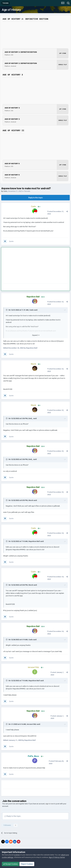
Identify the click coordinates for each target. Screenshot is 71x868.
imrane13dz (31, 724)
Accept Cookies (10, 864)
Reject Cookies (27, 864)
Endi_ (31, 418)
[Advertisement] (33, 266)
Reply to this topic (36, 198)
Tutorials (27, 191)
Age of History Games (57, 857)
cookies (17, 855)
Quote (11, 241)
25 (43, 297)
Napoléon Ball (34, 541)
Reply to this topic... (13, 816)
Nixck (31, 500)
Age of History (11, 10)
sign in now (50, 804)
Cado (5, 191)
